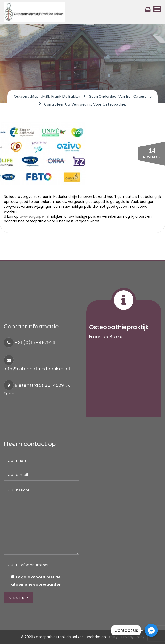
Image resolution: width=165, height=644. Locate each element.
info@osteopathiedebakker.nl (37, 369)
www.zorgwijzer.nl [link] (34, 216)
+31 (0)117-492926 (35, 343)
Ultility (113, 637)
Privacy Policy (133, 637)
